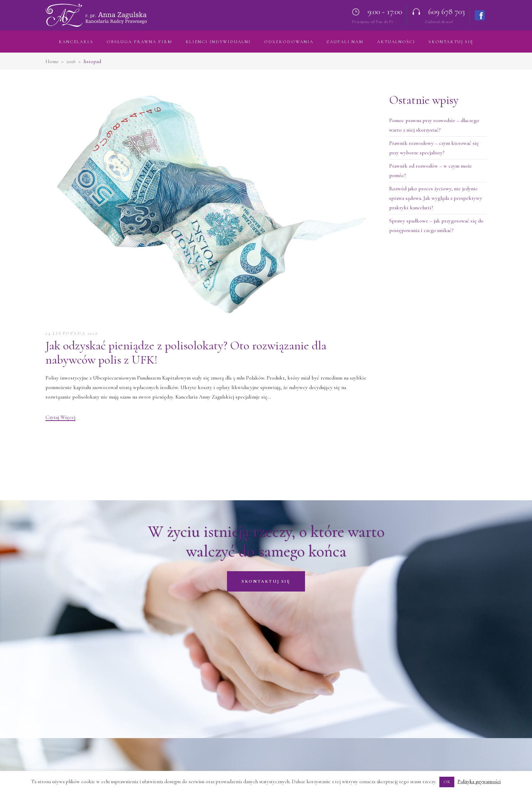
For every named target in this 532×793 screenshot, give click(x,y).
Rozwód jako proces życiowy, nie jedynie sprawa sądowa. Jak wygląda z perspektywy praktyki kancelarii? (436, 198)
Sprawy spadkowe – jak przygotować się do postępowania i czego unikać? (436, 226)
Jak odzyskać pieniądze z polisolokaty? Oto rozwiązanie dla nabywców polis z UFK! (186, 353)
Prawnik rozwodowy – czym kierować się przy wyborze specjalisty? (434, 148)
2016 (71, 61)
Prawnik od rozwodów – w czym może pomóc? (431, 171)
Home (52, 61)
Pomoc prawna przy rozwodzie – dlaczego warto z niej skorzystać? (434, 125)
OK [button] (447, 782)
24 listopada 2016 (72, 333)
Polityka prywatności (479, 781)
